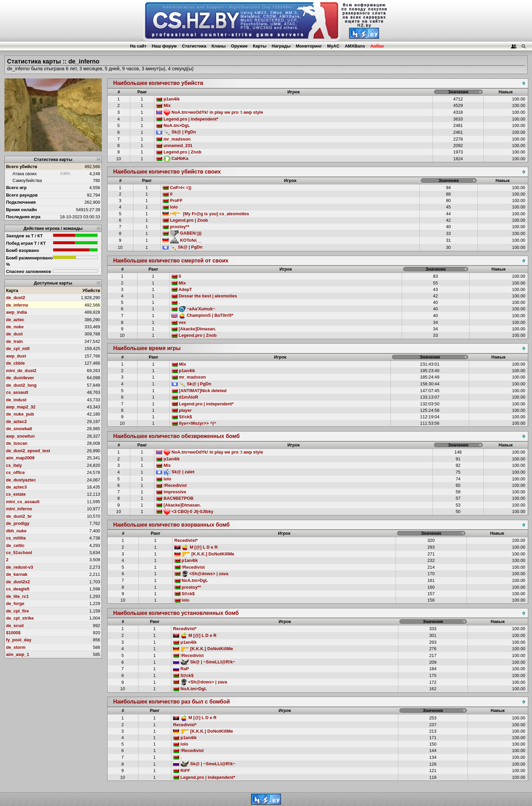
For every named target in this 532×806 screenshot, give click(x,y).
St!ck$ (182, 417)
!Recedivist (171, 485)
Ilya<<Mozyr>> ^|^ (194, 423)
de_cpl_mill (18, 349)
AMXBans (355, 46)
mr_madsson (173, 139)
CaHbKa (172, 158)
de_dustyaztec (21, 480)
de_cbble (15, 363)
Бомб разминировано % (30, 261)
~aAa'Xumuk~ (193, 309)
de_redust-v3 (20, 567)
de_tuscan (17, 443)
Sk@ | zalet (175, 472)
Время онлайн (22, 210)
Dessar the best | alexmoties (204, 296)
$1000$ (13, 633)
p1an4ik (168, 99)
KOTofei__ (182, 240)
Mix (163, 105)
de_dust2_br (19, 516)
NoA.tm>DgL (173, 125)
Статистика (194, 46)
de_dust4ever (20, 378)
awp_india (17, 312)
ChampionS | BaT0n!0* (202, 315)
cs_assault (17, 392)
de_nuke (15, 327)
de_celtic (15, 545)
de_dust (14, 334)
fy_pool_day (19, 640)
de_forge (15, 603)
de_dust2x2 (18, 582)
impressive (171, 492)
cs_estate (16, 494)
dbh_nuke (16, 531)
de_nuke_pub (20, 414)
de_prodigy (18, 523)
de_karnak (17, 574)
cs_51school (19, 553)
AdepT (182, 289)
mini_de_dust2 (21, 371)
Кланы (218, 46)
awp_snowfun (21, 436)
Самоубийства (27, 180)
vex (179, 322)
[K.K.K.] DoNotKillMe (204, 554)
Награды (281, 46)
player (182, 410)
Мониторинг (309, 46)
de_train (15, 341)
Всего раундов (22, 195)
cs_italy (14, 465)
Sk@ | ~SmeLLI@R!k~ (204, 662)
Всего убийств (22, 167)
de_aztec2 (16, 422)
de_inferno (17, 305)
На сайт (138, 46)
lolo (170, 207)
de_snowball (19, 429)
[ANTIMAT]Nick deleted (199, 391)
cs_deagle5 (18, 589)
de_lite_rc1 (17, 596)
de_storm (16, 647)
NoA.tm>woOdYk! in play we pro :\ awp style (210, 112)
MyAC (333, 46)
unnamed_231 (174, 145)
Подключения (21, 202)
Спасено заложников (29, 271)
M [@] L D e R (196, 547)
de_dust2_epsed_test (28, 451)
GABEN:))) (182, 233)
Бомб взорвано (23, 250)
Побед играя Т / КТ (26, 243)
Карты (260, 46)
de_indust (16, 400)
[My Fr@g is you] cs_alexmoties (206, 214)
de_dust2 (16, 298)
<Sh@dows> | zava (201, 574)
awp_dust (16, 356)
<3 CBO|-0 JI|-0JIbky (185, 511)
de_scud (15, 626)
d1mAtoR (185, 397)
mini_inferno (19, 509)
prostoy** (176, 227)
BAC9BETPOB (175, 498)
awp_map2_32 (21, 407)
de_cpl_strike (20, 618)
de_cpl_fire (18, 611)
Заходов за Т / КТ (24, 236)
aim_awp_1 (18, 654)
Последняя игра (23, 217)
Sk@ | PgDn (176, 132)
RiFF (182, 771)
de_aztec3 (16, 487)
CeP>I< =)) (177, 188)
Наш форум (164, 46)
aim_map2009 (20, 458)
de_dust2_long (21, 385)
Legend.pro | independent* (187, 119)
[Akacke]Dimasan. (194, 329)
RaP (181, 669)
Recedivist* (186, 540)
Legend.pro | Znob (179, 152)
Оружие (239, 46)
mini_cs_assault (23, 502)
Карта (12, 290)
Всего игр (16, 188)
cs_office (15, 472)
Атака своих (25, 174)
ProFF (173, 200)
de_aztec (15, 320)
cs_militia (16, 538)
